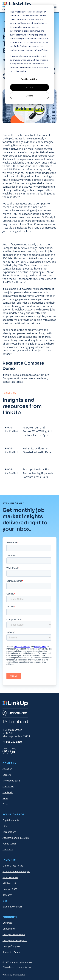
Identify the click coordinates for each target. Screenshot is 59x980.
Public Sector (9, 844)
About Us (7, 769)
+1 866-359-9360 (12, 742)
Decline (29, 96)
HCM (5, 826)
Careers (7, 775)
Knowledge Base (11, 781)
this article (13, 159)
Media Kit (8, 792)
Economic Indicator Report (16, 871)
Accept (30, 87)
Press (5, 804)
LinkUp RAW (9, 929)
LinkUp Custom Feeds (14, 934)
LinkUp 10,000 (10, 889)
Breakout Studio (20, 975)
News (5, 798)
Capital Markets (11, 820)
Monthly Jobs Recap (13, 866)
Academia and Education (16, 838)
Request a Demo (11, 952)
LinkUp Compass (12, 139)
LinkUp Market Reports (15, 940)
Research (7, 895)
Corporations (9, 832)
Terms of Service (24, 967)
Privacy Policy (8, 967)
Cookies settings (30, 79)
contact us (9, 382)
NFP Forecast (9, 883)
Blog (5, 901)
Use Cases (8, 850)
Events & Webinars (12, 907)
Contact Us (8, 787)
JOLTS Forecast (10, 877)
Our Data (7, 923)
